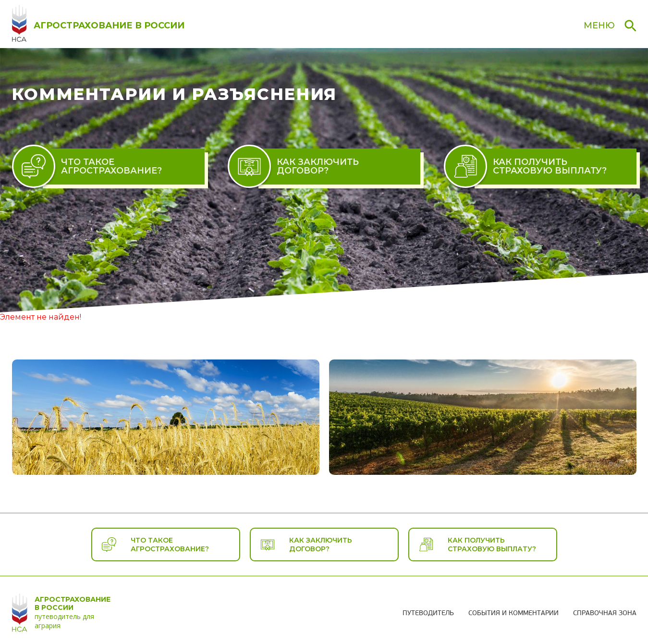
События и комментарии (514, 613)
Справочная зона (605, 613)
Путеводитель (428, 613)
